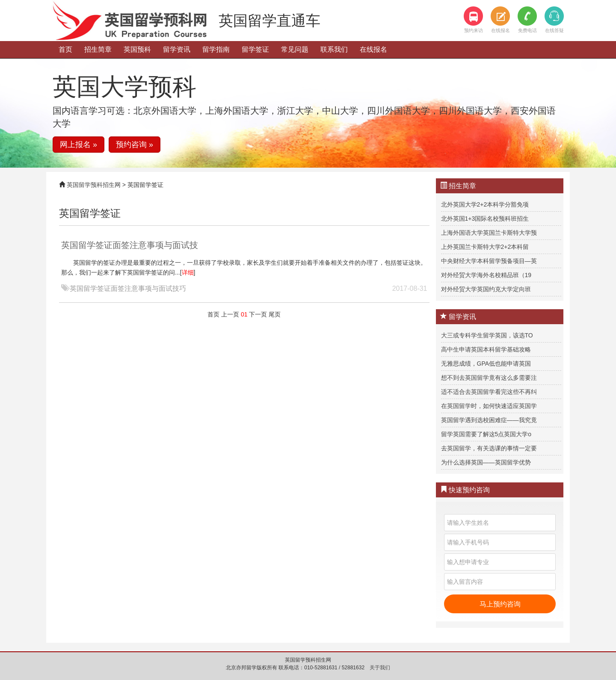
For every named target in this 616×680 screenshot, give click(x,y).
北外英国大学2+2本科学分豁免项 (485, 204)
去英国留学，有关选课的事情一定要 (489, 448)
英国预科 (137, 49)
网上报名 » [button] (78, 145)
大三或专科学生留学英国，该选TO (487, 335)
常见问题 (295, 49)
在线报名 (373, 49)
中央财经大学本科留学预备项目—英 (489, 261)
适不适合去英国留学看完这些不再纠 (489, 392)
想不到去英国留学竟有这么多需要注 (489, 378)
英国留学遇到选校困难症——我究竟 (489, 420)
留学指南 (216, 49)
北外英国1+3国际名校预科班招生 (485, 219)
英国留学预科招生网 (94, 185)
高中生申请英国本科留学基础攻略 (486, 349)
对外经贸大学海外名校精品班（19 (486, 275)
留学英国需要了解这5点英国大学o (486, 434)
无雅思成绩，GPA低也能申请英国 (486, 364)
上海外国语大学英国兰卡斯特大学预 (489, 233)
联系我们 (334, 49)
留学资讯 (177, 49)
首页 (65, 49)
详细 (188, 272)
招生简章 (98, 49)
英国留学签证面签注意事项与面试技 (130, 245)
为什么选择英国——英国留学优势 (486, 462)
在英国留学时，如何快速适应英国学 (489, 406)
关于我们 (380, 668)
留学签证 (255, 49)
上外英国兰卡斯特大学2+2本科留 (485, 247)
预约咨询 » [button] (135, 145)
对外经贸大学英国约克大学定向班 (486, 289)
